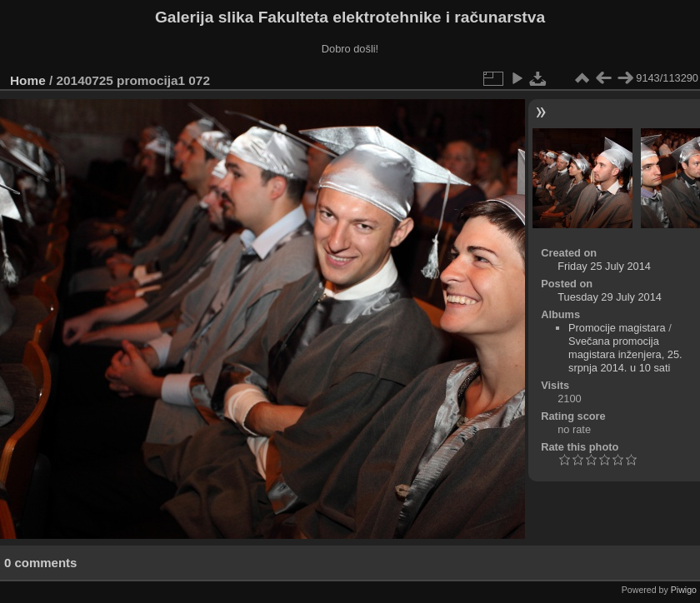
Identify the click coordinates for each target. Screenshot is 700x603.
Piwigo (684, 590)
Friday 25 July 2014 (604, 266)
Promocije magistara (617, 328)
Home (28, 80)
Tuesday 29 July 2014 (610, 297)
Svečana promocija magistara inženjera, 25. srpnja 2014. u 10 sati (625, 354)
